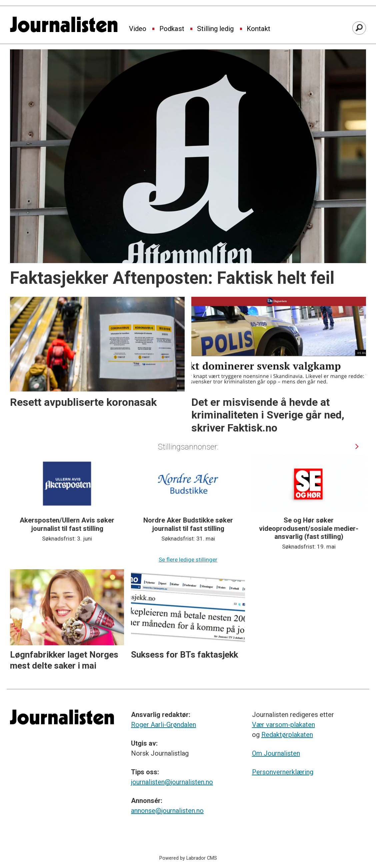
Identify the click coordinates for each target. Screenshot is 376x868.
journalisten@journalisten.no (172, 782)
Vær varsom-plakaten (283, 725)
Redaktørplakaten (287, 735)
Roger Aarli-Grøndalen (163, 725)
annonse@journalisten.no (167, 811)
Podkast (172, 29)
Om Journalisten (276, 753)
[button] (357, 447)
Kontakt (258, 29)
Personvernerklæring (283, 772)
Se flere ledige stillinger (188, 560)
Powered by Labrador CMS (188, 858)
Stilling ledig (215, 29)
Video (138, 29)
